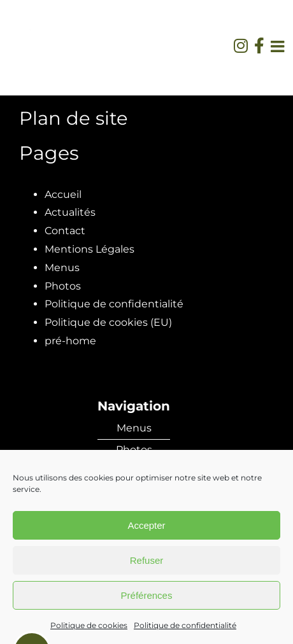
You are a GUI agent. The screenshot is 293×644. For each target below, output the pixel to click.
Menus (62, 268)
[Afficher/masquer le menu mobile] (279, 46)
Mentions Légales (89, 249)
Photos (63, 286)
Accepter (146, 525)
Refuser (147, 560)
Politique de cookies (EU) (108, 322)
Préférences (147, 595)
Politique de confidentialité (185, 625)
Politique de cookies (89, 625)
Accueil (63, 194)
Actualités (70, 212)
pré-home (70, 341)
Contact (65, 231)
